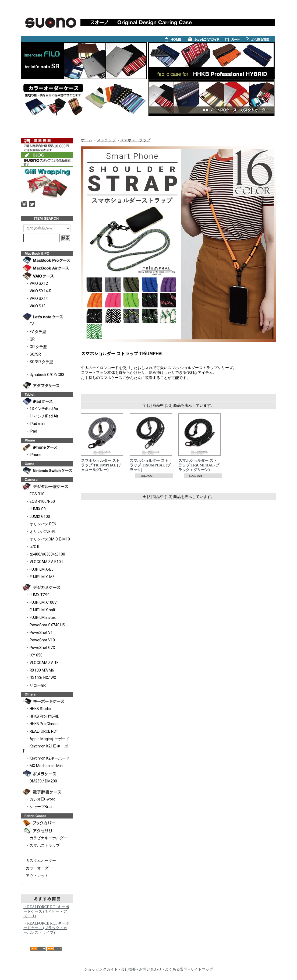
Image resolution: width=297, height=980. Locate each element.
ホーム (87, 140)
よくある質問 (176, 969)
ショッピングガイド (101, 969)
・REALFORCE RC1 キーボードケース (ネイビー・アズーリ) (46, 911)
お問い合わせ (150, 969)
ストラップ (106, 140)
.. (22, 883)
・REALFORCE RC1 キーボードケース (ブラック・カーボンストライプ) (46, 928)
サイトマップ (202, 969)
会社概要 (128, 969)
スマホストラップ (135, 140)
